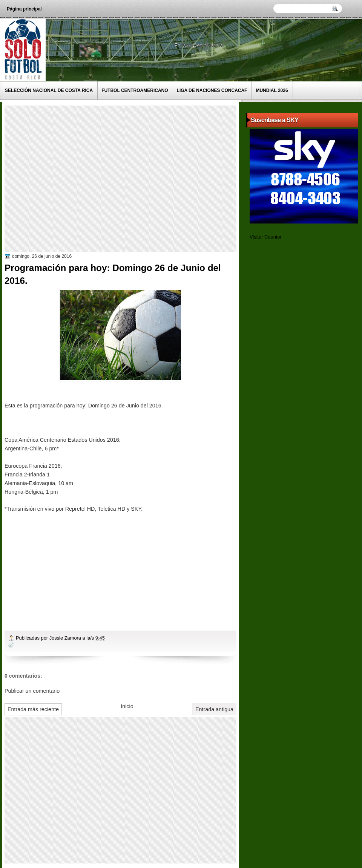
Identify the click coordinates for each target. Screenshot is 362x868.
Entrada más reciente (33, 709)
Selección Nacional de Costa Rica (49, 90)
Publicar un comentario (32, 691)
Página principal (24, 9)
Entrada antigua (214, 709)
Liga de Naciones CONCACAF (212, 90)
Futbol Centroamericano (135, 90)
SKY (136, 509)
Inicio (127, 706)
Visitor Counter (266, 237)
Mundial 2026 (272, 90)
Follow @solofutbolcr (200, 45)
